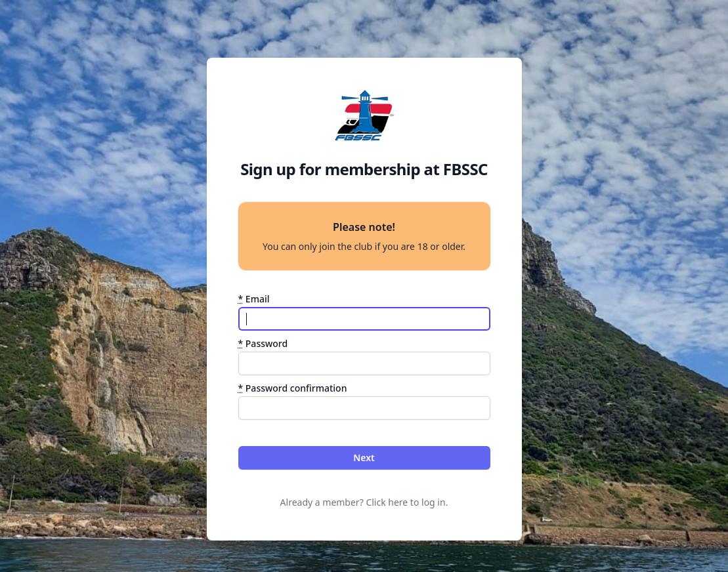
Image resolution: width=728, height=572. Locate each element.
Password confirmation (293, 388)
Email (254, 299)
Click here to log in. (407, 502)
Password (263, 343)
